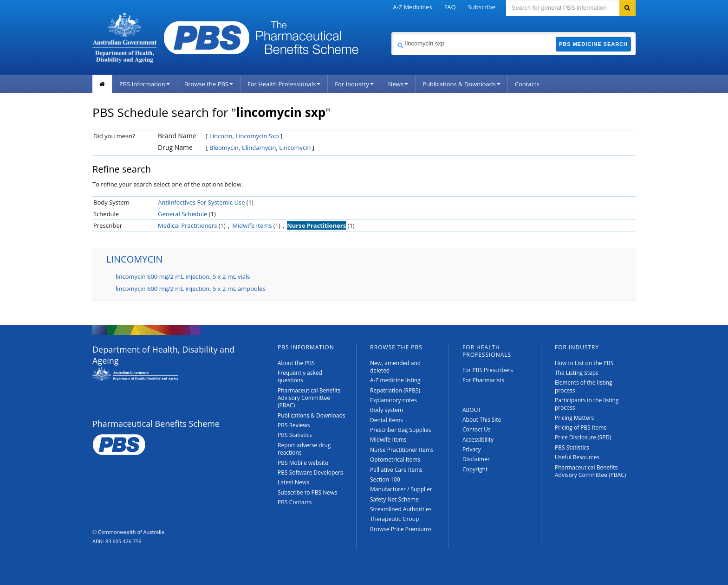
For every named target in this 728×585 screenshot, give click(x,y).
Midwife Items (252, 225)
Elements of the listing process (584, 386)
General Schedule (182, 214)
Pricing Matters (574, 418)
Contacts (527, 84)
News (398, 84)
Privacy (472, 449)
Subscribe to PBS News (307, 492)
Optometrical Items (395, 460)
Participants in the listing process (587, 404)
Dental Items (387, 420)
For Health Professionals (284, 84)
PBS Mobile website (303, 463)
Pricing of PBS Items (581, 427)
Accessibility (478, 440)
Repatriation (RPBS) (395, 390)
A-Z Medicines (412, 7)
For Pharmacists (483, 380)
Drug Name (175, 147)
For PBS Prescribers (488, 370)
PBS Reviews (294, 425)
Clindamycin (259, 148)
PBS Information (145, 84)
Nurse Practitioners (316, 225)
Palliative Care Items (396, 470)
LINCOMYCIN (135, 259)
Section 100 (385, 479)
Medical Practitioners (187, 225)
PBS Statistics (295, 435)
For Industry (354, 84)
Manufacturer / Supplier (401, 489)
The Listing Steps (577, 373)
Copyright (475, 469)
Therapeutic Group (394, 519)
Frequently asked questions (300, 376)
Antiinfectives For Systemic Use (201, 202)
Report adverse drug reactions (304, 449)
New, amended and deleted (395, 367)
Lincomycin (295, 148)
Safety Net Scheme (394, 499)
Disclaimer (476, 459)
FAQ (450, 7)
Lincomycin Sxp (257, 136)
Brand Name (177, 136)
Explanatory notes (393, 400)
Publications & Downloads (461, 84)
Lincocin (221, 136)
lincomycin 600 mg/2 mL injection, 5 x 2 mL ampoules (191, 289)
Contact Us (477, 429)
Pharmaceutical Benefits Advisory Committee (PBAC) (309, 398)
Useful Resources (577, 457)
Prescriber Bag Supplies (401, 430)
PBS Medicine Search (593, 44)
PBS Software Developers (310, 472)
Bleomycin (224, 148)
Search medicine (391, 32)
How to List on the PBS (584, 363)
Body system (387, 410)
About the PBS (296, 363)
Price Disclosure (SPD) (583, 437)
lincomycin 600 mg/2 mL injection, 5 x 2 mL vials (183, 276)
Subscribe (482, 7)
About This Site (482, 420)
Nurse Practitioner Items (402, 450)
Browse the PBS (209, 84)
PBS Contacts (295, 502)
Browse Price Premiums (401, 529)
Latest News (293, 482)
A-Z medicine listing (395, 380)
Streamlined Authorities (401, 509)
